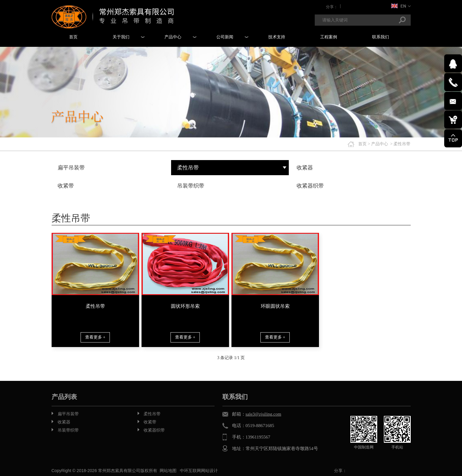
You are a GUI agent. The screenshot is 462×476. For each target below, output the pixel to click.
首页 (362, 144)
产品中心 (380, 144)
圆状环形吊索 (185, 306)
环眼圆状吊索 (275, 306)
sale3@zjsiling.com (263, 414)
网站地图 (168, 471)
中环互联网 (190, 471)
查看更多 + (95, 337)
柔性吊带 (95, 306)
